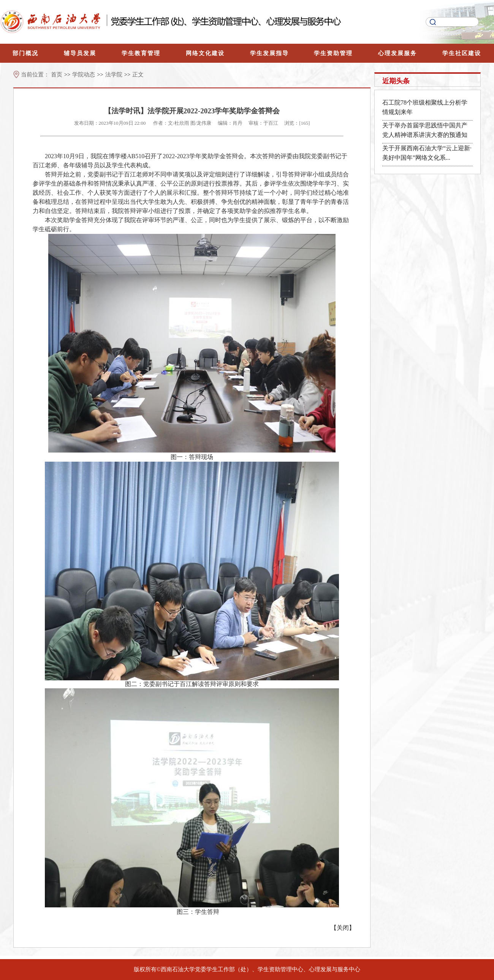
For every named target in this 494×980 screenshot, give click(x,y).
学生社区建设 (462, 53)
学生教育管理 (141, 53)
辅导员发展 (80, 53)
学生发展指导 (269, 53)
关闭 (343, 928)
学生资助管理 (333, 53)
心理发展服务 (397, 53)
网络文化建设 (205, 53)
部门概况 (25, 53)
